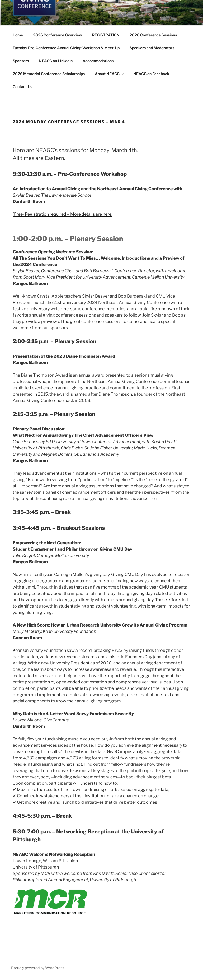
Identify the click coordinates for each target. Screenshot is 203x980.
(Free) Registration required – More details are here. (62, 214)
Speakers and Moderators (152, 48)
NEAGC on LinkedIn (56, 61)
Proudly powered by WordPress (38, 968)
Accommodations (98, 61)
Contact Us (22, 87)
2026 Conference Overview (57, 35)
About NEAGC (110, 74)
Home (18, 35)
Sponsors (21, 61)
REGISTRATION (106, 35)
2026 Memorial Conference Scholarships (49, 74)
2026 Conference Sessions (153, 35)
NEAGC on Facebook (151, 74)
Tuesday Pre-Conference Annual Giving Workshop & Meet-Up (66, 48)
